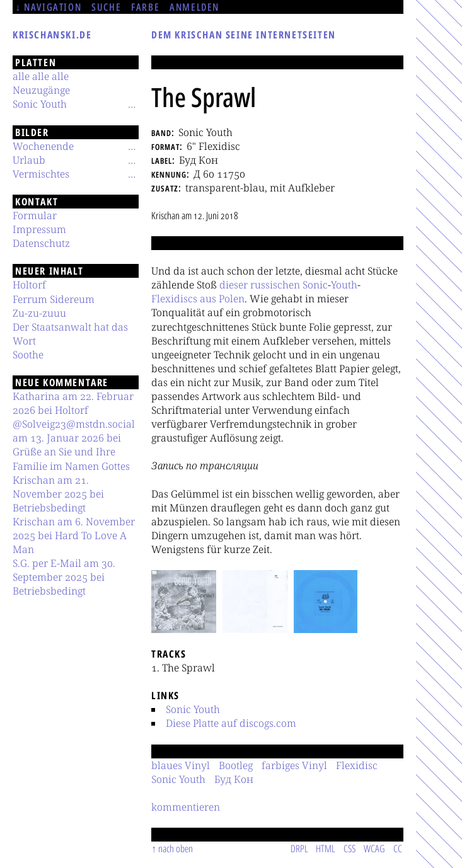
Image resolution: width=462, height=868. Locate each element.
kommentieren (186, 807)
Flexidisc (357, 765)
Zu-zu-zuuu (39, 313)
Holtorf (29, 285)
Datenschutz (41, 243)
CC (398, 848)
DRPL (299, 848)
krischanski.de (52, 35)
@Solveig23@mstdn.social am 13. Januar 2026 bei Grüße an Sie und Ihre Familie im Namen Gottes (74, 445)
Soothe (28, 355)
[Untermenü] (132, 104)
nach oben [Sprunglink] (176, 848)
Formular (35, 215)
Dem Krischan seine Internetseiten (244, 35)
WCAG (374, 848)
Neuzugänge (41, 90)
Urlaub (29, 160)
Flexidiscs (174, 299)
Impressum (39, 229)
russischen (275, 285)
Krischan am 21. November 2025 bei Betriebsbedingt (58, 494)
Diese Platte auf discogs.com (231, 723)
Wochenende (43, 146)
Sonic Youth (193, 709)
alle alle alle (41, 76)
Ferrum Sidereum (54, 299)
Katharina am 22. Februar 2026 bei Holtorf (73, 403)
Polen (232, 299)
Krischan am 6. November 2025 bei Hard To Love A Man (74, 535)
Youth (344, 285)
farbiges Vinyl (294, 765)
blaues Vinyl (181, 765)
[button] (184, 602)
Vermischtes (41, 174)
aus (208, 299)
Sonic (315, 285)
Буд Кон (234, 779)
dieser (234, 285)
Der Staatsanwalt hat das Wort (70, 334)
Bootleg (236, 765)
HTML (326, 848)
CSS (349, 848)
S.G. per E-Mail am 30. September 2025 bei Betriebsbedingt (64, 577)
